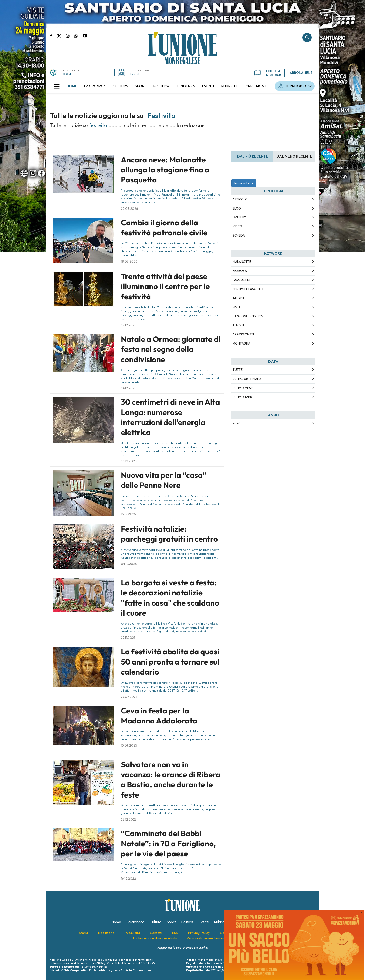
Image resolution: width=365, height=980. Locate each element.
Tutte (238, 370)
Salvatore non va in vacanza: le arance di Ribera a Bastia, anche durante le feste (171, 780)
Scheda (239, 235)
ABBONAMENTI (302, 73)
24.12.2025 (129, 388)
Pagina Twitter (61, 36)
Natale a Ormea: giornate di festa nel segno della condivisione (171, 349)
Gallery (239, 217)
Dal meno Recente (294, 156)
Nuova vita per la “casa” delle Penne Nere (164, 480)
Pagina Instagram (70, 36)
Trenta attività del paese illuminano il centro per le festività (165, 286)
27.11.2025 (128, 638)
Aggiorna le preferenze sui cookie (183, 947)
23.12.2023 (129, 819)
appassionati (243, 334)
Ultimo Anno (243, 397)
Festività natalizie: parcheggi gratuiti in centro (169, 534)
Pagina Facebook (53, 36)
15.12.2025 (128, 514)
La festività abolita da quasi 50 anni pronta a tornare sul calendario (170, 662)
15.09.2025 (129, 745)
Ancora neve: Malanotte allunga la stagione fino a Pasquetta (165, 170)
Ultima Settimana (247, 379)
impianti (239, 298)
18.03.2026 (129, 261)
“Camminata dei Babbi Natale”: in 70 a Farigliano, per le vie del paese (168, 843)
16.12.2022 (128, 879)
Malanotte (242, 262)
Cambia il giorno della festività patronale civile (164, 228)
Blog (237, 208)
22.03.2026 (129, 209)
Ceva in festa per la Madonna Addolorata (159, 716)
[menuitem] (72, 86)
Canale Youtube (85, 36)
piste (237, 307)
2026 (236, 423)
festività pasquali (248, 289)
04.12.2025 (129, 564)
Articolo (240, 199)
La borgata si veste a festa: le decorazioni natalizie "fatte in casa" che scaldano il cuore (170, 598)
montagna (241, 343)
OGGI (66, 74)
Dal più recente (252, 156)
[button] (57, 86)
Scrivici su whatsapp (78, 36)
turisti (238, 325)
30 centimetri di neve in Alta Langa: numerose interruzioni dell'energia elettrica (170, 417)
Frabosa (240, 271)
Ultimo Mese (243, 388)
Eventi (135, 74)
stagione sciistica (248, 316)
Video (237, 226)
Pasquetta (242, 280)
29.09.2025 (129, 697)
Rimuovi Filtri (244, 183)
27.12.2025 (129, 325)
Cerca (307, 37)
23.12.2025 (129, 461)
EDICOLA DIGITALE (268, 73)
